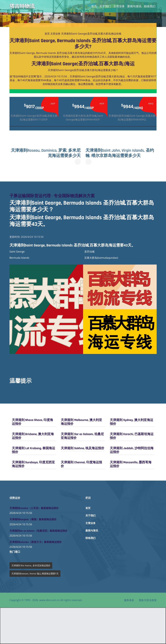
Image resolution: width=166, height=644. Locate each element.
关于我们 (105, 6)
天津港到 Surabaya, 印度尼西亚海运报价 (33, 464)
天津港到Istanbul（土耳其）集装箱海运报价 (34, 508)
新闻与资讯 (134, 6)
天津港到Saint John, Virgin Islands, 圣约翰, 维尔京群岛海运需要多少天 (119, 153)
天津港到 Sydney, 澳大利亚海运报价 (131, 422)
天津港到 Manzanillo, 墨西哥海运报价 (131, 464)
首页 (94, 6)
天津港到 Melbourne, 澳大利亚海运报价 (81, 422)
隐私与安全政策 (148, 600)
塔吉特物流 (22, 6)
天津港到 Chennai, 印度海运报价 (81, 464)
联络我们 (150, 6)
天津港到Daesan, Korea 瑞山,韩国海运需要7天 (35, 574)
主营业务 (119, 6)
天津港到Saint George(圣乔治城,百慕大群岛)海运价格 (91, 34)
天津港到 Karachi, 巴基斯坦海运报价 (132, 436)
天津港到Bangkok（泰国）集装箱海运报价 (33, 519)
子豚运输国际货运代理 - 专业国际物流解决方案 (54, 196)
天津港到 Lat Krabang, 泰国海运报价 (34, 450)
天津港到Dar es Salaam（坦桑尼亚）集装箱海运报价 (39, 531)
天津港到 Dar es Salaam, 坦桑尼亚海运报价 (82, 436)
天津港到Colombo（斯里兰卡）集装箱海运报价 (36, 542)
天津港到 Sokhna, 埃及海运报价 (83, 448)
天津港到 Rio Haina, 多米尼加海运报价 (31, 565)
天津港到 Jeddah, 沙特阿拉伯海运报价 (132, 450)
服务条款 (129, 600)
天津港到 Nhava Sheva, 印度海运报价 (32, 422)
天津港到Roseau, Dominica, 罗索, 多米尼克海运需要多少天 (46, 153)
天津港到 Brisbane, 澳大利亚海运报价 (33, 436)
